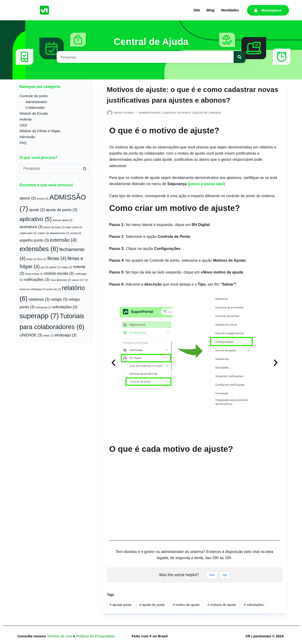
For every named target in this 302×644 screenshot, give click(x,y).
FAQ (23, 143)
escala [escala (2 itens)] (76, 233)
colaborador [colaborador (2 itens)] (28, 233)
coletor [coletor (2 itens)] (43, 233)
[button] (113, 363)
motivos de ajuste (222, 605)
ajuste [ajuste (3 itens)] (37, 210)
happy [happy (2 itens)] (67, 267)
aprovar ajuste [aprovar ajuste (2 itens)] (63, 220)
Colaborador (35, 107)
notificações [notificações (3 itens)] (36, 280)
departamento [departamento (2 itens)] (60, 233)
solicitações (254, 605)
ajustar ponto (121, 605)
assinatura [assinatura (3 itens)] (31, 227)
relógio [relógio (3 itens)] (59, 299)
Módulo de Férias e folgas (40, 131)
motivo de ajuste (186, 605)
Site (197, 10)
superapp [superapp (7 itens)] (39, 316)
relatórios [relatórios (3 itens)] (39, 299)
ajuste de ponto (152, 605)
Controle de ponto (176, 113)
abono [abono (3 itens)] (28, 198)
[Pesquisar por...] (50, 169)
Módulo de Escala (34, 113)
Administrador (150, 113)
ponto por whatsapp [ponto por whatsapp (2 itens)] (33, 289)
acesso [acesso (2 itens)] (43, 199)
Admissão (27, 137)
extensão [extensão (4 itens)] (63, 240)
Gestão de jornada (207, 113)
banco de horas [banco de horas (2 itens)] (54, 227)
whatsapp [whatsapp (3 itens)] (65, 335)
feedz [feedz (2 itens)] (31, 259)
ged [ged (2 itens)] (45, 267)
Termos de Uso (60, 636)
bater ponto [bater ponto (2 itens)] (74, 227)
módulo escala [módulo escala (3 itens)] (59, 273)
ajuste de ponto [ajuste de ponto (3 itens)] (61, 210)
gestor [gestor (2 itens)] (55, 267)
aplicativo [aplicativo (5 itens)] (36, 219)
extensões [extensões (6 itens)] (39, 249)
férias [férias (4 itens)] (57, 258)
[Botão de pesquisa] (85, 169)
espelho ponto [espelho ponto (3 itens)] (34, 240)
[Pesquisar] (239, 57)
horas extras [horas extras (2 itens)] (34, 274)
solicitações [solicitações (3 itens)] (65, 307)
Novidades (230, 10)
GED (23, 125)
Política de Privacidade (95, 636)
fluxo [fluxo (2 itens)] (42, 259)
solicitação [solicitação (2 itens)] (43, 307)
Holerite (26, 119)
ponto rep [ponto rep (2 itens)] (54, 289)
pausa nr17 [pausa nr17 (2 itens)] (80, 280)
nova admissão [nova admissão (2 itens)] (61, 280)
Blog (211, 10)
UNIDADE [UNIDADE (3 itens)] (31, 335)
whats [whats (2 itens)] (48, 335)
